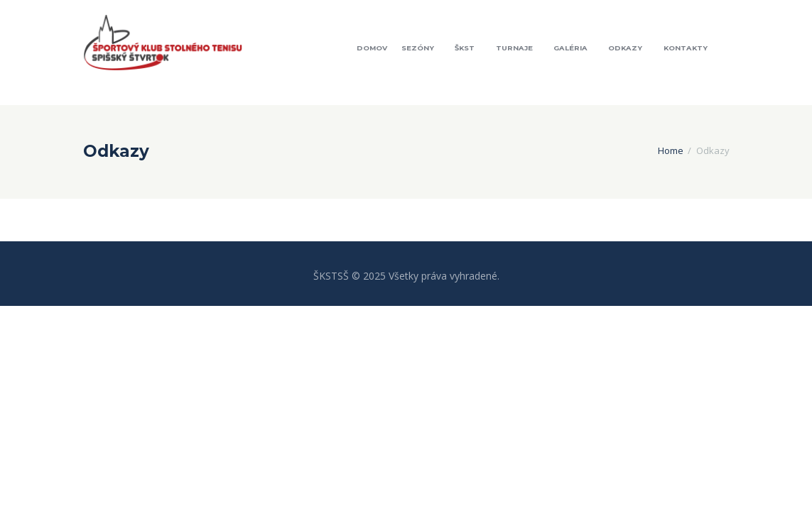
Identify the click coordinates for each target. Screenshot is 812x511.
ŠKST (465, 48)
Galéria (570, 48)
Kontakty (686, 48)
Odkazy (625, 48)
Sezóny (418, 48)
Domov (372, 48)
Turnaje (514, 48)
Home (671, 150)
